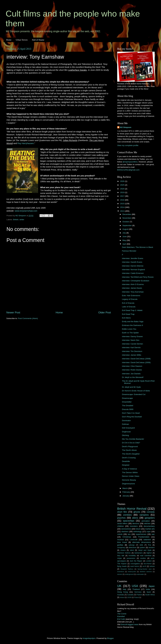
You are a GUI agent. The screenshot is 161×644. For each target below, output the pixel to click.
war (153, 534)
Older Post (105, 312)
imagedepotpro (89, 638)
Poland (137, 597)
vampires (144, 515)
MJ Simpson (126, 127)
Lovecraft (134, 540)
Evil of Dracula (128, 303)
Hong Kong (123, 592)
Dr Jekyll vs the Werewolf (133, 377)
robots (120, 534)
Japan (152, 586)
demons (136, 523)
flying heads (122, 566)
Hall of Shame (38, 40)
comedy (151, 512)
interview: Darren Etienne (133, 266)
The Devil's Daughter (131, 454)
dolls (141, 545)
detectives (133, 548)
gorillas (120, 545)
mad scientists (146, 556)
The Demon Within (130, 472)
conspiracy (121, 548)
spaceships (129, 521)
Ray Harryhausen (26, 143)
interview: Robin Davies (132, 370)
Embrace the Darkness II (133, 325)
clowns (123, 550)
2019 (123, 192)
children (121, 526)
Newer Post (13, 312)
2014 (123, 207)
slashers (125, 532)
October (126, 222)
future (138, 529)
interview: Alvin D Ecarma (133, 284)
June (125, 236)
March (125, 488)
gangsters (150, 518)
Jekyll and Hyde (145, 550)
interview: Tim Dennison (132, 351)
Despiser (126, 465)
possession (131, 558)
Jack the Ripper (136, 561)
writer (22, 220)
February (127, 492)
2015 (123, 204)
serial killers (122, 523)
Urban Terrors (22, 40)
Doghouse (126, 432)
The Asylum (122, 564)
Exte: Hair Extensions (131, 296)
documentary (149, 526)
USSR (129, 597)
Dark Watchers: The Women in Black (138, 247)
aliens (135, 518)
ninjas (119, 558)
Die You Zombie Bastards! (133, 439)
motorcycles (132, 572)
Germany (138, 592)
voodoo (143, 558)
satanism (147, 540)
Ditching (125, 435)
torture (152, 566)
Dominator (126, 421)
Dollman (126, 424)
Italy (124, 589)
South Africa (150, 595)
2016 (123, 200)
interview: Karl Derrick (131, 347)
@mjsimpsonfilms (130, 162)
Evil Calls (121, 619)
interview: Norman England (133, 270)
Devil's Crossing (129, 458)
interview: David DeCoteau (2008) (136, 359)
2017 (123, 196)
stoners (120, 574)
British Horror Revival (132, 509)
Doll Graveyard (128, 428)
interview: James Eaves (132, 288)
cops (149, 532)
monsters (134, 526)
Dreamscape (127, 398)
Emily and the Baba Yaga (133, 322)
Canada (130, 595)
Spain (149, 592)
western (152, 548)
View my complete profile (128, 145)
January (126, 496)
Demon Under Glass (131, 476)
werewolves (126, 529)
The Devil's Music (129, 450)
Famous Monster (129, 251)
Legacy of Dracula (130, 299)
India (148, 589)
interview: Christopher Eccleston (136, 281)
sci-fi (144, 566)
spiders (143, 548)
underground (129, 574)
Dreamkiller (127, 402)
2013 (123, 211)
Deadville (126, 461)
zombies (127, 515)
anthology (137, 532)
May (124, 240)
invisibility (132, 556)
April (125, 244)
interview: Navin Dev (131, 340)
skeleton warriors (146, 572)
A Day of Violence (130, 469)
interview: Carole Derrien (133, 344)
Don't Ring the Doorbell (132, 417)
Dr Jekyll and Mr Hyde (131, 387)
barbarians (138, 553)
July (124, 233)
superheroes (141, 534)
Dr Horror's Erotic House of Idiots (136, 391)
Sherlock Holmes (124, 553)
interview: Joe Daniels (131, 374)
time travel (122, 542)
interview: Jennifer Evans (133, 258)
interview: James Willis (132, 355)
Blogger (110, 638)
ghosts (137, 512)
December (127, 214)
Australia (121, 595)
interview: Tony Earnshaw (133, 292)
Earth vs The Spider (130, 333)
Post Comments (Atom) (28, 318)
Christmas (127, 537)
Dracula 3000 (128, 409)
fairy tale (121, 556)
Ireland (122, 597)
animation (146, 521)
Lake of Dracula (129, 307)
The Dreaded (128, 406)
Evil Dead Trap (128, 314)
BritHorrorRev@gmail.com (128, 170)
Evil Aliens (126, 318)
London (149, 561)
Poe (150, 545)
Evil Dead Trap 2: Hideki (132, 310)
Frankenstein (144, 537)
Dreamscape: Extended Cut (134, 394)
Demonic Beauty (129, 480)
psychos (121, 518)
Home (9, 40)
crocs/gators (135, 564)
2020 (123, 189)
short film (122, 512)
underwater (140, 574)
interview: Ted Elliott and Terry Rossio (138, 277)
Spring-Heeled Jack (145, 569)
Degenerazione (129, 484)
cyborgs (132, 545)
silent (132, 550)
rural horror (135, 566)
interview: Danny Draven (132, 336)
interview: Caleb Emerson (133, 273)
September (127, 225)
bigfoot (149, 553)
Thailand (136, 589)
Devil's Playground (130, 446)
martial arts (150, 529)
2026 (123, 181)
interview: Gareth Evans (132, 262)
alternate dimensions (142, 542)
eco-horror (148, 564)
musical (120, 540)
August (126, 229)
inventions (121, 572)
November (127, 218)
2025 (123, 185)
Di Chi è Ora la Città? (131, 443)
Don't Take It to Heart (131, 413)
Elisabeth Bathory (127, 569)
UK (119, 586)
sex (129, 534)
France (139, 595)
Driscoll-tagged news (130, 624)
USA (135, 586)
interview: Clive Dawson (132, 366)
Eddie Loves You (129, 329)
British (16, 220)
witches (147, 523)
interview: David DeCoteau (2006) (136, 362)
